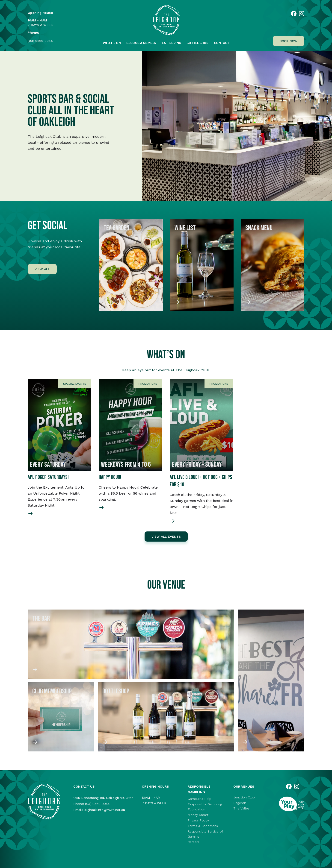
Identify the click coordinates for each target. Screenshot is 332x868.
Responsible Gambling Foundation (205, 807)
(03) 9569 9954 (40, 41)
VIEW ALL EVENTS (166, 537)
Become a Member (141, 43)
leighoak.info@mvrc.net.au (104, 810)
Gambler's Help (200, 799)
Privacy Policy (198, 820)
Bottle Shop (197, 43)
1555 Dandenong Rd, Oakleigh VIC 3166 (103, 798)
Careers (193, 842)
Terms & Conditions (203, 826)
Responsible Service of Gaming (205, 834)
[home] (166, 23)
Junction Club (244, 797)
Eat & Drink (171, 43)
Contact (222, 43)
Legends (240, 803)
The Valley (241, 808)
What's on (112, 43)
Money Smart (198, 815)
